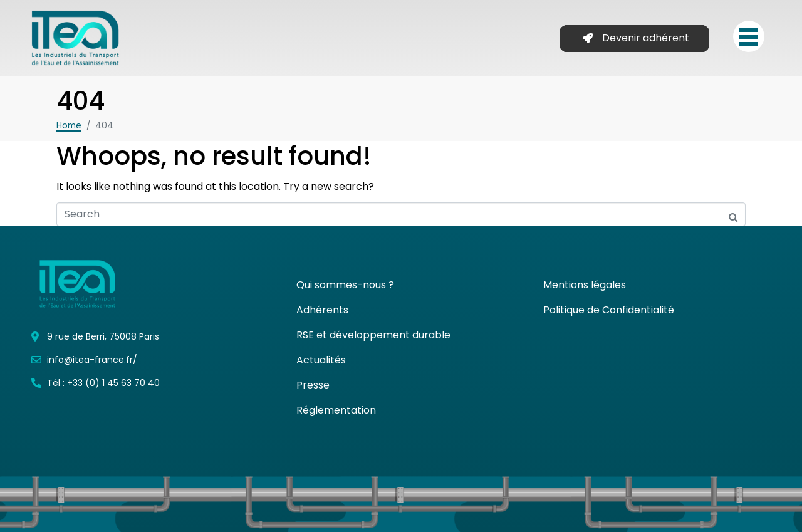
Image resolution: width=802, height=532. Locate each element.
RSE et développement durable (373, 335)
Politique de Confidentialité (609, 310)
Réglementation (336, 410)
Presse (313, 385)
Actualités (321, 360)
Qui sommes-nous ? (345, 285)
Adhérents (322, 310)
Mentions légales (585, 285)
